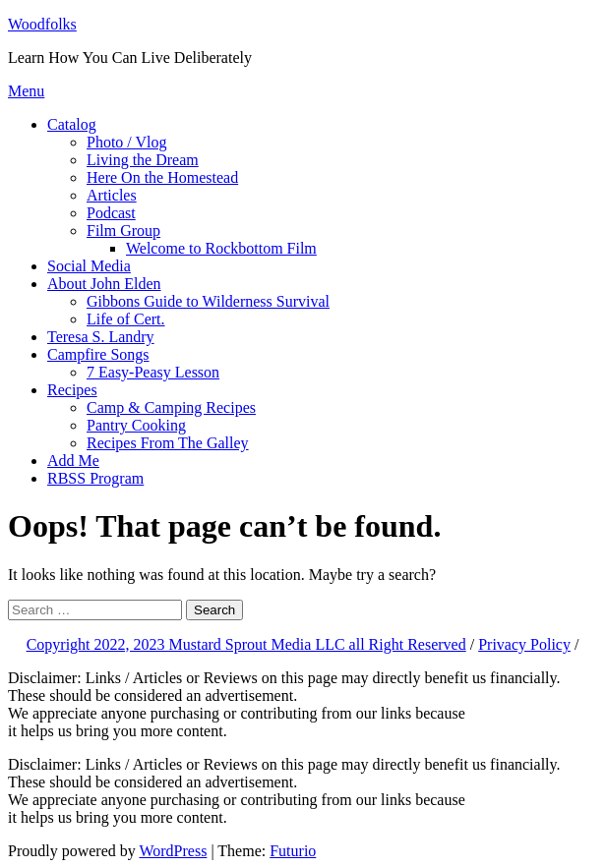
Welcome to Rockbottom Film (221, 248)
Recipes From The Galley (168, 443)
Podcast (111, 213)
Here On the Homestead (162, 177)
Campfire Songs (98, 354)
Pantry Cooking (136, 425)
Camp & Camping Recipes (171, 407)
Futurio (293, 851)
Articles (112, 195)
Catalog (72, 124)
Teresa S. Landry (101, 337)
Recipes (72, 390)
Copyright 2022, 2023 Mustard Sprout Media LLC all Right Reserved (246, 644)
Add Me (73, 461)
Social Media (89, 266)
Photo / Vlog (127, 142)
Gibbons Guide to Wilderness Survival (208, 301)
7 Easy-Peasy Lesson (153, 372)
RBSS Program (95, 478)
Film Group (123, 231)
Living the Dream (143, 160)
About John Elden (104, 284)
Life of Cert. (126, 319)
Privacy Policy (524, 644)
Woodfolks (42, 24)
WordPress (173, 851)
